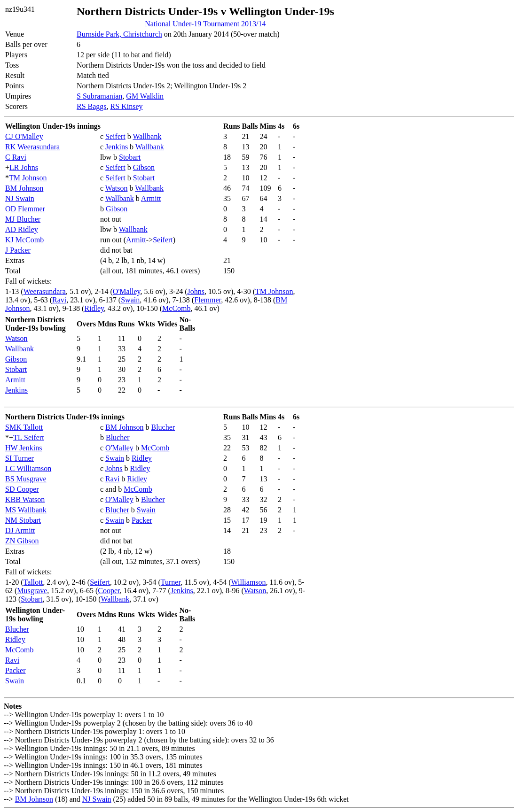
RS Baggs (92, 106)
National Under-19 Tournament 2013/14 (205, 24)
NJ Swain (20, 198)
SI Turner (20, 458)
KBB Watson (25, 499)
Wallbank (147, 136)
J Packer (18, 250)
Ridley (94, 308)
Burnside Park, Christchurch (119, 34)
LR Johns (24, 167)
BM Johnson (24, 188)
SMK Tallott (24, 427)
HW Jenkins (24, 448)
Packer (142, 520)
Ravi (59, 300)
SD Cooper (22, 489)
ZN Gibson (22, 541)
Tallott (33, 582)
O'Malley (127, 291)
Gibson (144, 167)
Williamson (249, 582)
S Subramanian (99, 96)
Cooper (109, 591)
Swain (130, 300)
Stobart (130, 157)
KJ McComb (24, 240)
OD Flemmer (25, 209)
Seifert (115, 136)
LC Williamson (28, 468)
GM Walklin (145, 96)
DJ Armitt (20, 530)
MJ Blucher (23, 219)
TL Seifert (29, 437)
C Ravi (16, 157)
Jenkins (117, 147)
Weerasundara (45, 291)
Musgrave (32, 591)
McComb (176, 308)
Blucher (163, 427)
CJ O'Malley (24, 136)
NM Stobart (23, 520)
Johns (196, 291)
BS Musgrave (26, 479)
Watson (117, 188)
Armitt (151, 198)
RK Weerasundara (32, 147)
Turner (171, 582)
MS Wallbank (26, 510)
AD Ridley (22, 229)
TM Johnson (28, 178)
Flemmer (208, 300)
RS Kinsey (127, 106)
